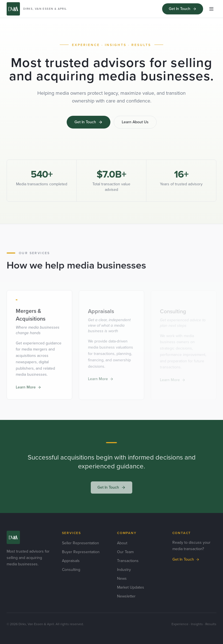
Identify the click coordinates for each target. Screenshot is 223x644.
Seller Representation (81, 543)
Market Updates (131, 587)
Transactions (128, 561)
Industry (124, 570)
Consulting (71, 570)
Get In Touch (183, 9)
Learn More (28, 388)
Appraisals (71, 561)
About (122, 543)
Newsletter (126, 596)
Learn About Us (135, 122)
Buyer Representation (81, 552)
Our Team (125, 552)
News (122, 578)
